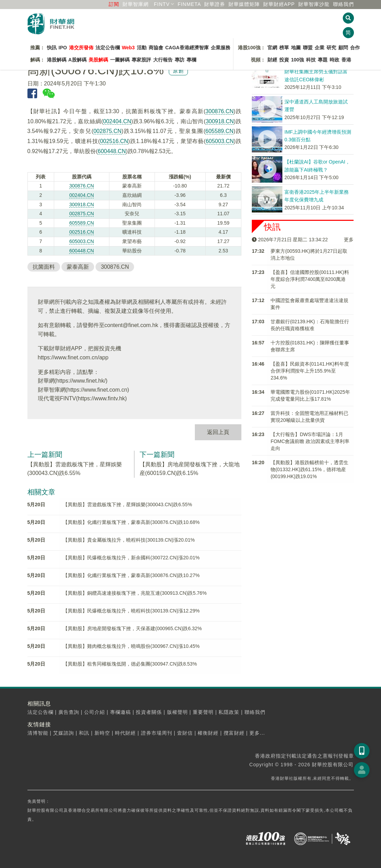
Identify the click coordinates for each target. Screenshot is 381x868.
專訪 (180, 60)
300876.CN (220, 111)
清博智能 (38, 733)
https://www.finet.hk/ (81, 381)
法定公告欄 (108, 48)
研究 (331, 48)
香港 (346, 60)
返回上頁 (218, 432)
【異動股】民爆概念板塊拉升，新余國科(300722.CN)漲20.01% (131, 558)
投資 (284, 60)
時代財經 (125, 733)
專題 (323, 60)
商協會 (156, 48)
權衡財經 (208, 733)
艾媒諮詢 (64, 733)
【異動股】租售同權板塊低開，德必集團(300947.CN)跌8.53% (130, 664)
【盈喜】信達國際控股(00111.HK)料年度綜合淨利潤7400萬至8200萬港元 (310, 279)
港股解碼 (57, 60)
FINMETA (189, 4)
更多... (257, 733)
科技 (311, 60)
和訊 (84, 733)
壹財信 (185, 733)
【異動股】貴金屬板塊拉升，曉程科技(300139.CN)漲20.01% (129, 540)
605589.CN (219, 131)
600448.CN (112, 151)
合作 (355, 48)
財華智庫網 (136, 4)
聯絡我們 (343, 4)
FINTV (162, 4)
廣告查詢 (69, 712)
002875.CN (107, 131)
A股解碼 (77, 60)
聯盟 (308, 48)
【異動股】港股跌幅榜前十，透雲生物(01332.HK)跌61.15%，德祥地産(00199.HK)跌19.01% (309, 469)
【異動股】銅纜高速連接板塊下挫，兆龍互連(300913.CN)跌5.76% (135, 593)
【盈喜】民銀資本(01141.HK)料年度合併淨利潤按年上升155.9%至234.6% (310, 371)
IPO (63, 48)
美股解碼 (98, 60)
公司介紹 (94, 712)
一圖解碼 (120, 60)
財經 (272, 60)
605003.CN (220, 141)
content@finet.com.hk (131, 325)
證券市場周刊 (157, 733)
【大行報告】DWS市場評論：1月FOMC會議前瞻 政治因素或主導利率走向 (310, 441)
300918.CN (220, 121)
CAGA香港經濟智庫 (187, 48)
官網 (272, 48)
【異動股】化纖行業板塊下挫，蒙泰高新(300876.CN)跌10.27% (131, 575)
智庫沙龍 (314, 4)
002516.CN (114, 141)
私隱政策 (229, 712)
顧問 (343, 48)
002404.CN (117, 121)
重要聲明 (203, 712)
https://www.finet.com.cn (97, 390)
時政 (334, 60)
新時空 (102, 733)
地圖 (296, 48)
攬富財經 (234, 733)
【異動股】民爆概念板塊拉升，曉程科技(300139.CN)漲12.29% (131, 611)
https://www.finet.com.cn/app (73, 357)
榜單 (284, 48)
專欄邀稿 (121, 712)
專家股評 (141, 60)
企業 (320, 48)
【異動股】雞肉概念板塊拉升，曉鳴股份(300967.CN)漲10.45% (131, 646)
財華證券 (215, 4)
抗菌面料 (44, 267)
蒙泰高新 (78, 267)
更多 (349, 240)
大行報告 (163, 60)
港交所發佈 (81, 48)
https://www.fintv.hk (101, 398)
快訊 (52, 48)
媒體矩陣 (244, 4)
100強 (297, 60)
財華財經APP (279, 4)
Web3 (128, 48)
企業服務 (221, 48)
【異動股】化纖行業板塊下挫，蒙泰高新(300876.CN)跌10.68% (131, 522)
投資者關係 (149, 712)
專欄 (191, 60)
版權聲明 (177, 712)
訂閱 (114, 4)
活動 (142, 48)
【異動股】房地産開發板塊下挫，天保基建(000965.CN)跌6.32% (132, 628)
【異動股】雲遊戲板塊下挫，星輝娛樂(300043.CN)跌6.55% (127, 504)
